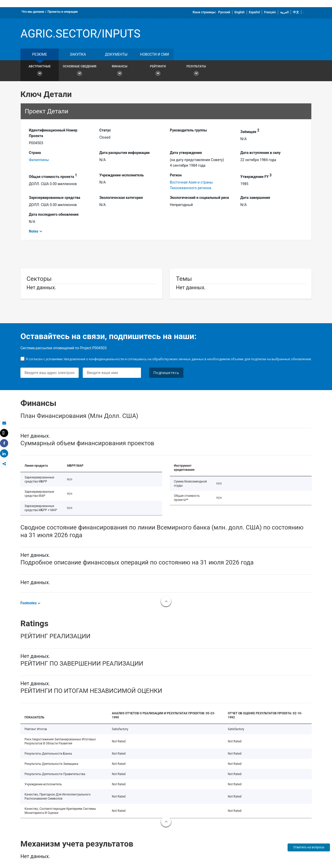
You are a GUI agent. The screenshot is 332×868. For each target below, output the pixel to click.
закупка (78, 54)
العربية (284, 12)
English (239, 12)
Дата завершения (255, 198)
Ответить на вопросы (309, 847)
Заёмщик (250, 131)
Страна (35, 153)
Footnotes (28, 603)
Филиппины (39, 160)
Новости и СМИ (154, 54)
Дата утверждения (186, 153)
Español (254, 12)
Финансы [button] (120, 71)
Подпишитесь (166, 373)
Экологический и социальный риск (199, 198)
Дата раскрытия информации (124, 153)
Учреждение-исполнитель (122, 175)
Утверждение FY (256, 176)
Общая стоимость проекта (53, 176)
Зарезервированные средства (55, 198)
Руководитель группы (188, 130)
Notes (34, 231)
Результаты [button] (196, 71)
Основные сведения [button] (80, 71)
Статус (105, 130)
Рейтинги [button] (158, 71)
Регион (176, 175)
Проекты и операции (63, 12)
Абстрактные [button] (40, 71)
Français (270, 12)
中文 (296, 12)
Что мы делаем (33, 12)
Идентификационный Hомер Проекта (53, 133)
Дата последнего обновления (54, 214)
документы (116, 54)
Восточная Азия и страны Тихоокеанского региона (191, 185)
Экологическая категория (121, 198)
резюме (40, 54)
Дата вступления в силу (260, 153)
